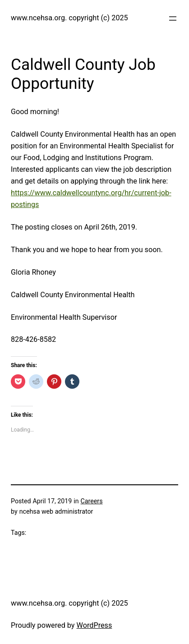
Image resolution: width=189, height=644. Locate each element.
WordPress (94, 625)
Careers (92, 501)
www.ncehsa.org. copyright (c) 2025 (69, 18)
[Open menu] (173, 18)
